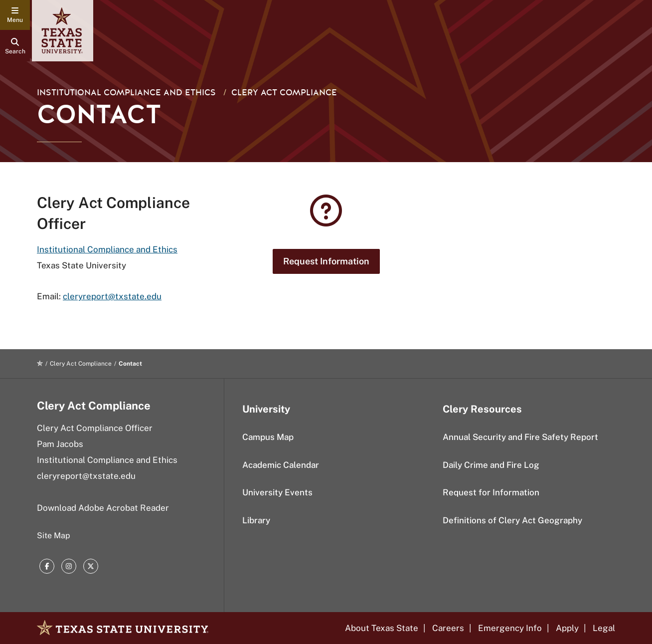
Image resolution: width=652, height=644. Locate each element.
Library (256, 520)
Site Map (54, 536)
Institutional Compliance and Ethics (107, 249)
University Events (277, 492)
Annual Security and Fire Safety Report (520, 437)
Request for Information (491, 492)
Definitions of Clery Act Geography (512, 520)
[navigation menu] (15, 15)
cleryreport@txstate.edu (112, 296)
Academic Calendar (281, 465)
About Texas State (382, 628)
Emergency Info (510, 628)
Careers (448, 628)
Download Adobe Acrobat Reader (103, 508)
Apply (567, 628)
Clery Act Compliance (284, 93)
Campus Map (268, 437)
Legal (604, 628)
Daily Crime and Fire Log (491, 465)
